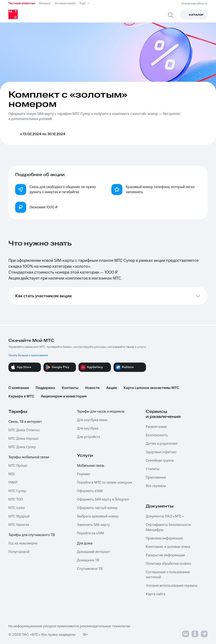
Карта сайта (156, 594)
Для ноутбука (88, 428)
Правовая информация (164, 538)
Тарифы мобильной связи (29, 457)
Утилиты (153, 469)
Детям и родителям (162, 444)
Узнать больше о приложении (28, 355)
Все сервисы (156, 486)
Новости (92, 388)
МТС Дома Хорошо (24, 439)
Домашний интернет (94, 552)
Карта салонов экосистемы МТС (151, 388)
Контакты (70, 388)
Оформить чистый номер (97, 508)
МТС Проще (18, 466)
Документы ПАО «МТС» (165, 516)
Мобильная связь (91, 466)
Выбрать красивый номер (98, 516)
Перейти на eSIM (90, 533)
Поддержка (45, 388)
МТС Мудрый (19, 516)
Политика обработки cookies (168, 564)
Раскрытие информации (165, 555)
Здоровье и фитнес (161, 452)
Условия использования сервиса (171, 586)
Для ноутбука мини (92, 420)
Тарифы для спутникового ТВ (32, 535)
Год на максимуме (23, 543)
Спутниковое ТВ (90, 569)
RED (12, 474)
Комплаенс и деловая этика (168, 547)
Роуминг (84, 474)
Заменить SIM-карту (93, 525)
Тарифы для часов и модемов (101, 412)
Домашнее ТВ (88, 560)
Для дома (85, 543)
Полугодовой (19, 552)
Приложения (156, 478)
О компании (19, 388)
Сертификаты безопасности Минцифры (168, 527)
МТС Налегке (19, 525)
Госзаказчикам (65, 3)
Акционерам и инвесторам (64, 396)
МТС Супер (17, 491)
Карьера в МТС (21, 396)
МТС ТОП (16, 499)
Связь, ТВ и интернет (25, 422)
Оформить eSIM (90, 491)
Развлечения (156, 427)
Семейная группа (160, 461)
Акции (112, 388)
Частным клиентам (22, 3)
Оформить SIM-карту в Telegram (103, 499)
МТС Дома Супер (22, 447)
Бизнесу (45, 3)
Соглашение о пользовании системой (168, 575)
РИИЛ (13, 483)
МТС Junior (17, 508)
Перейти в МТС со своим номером (105, 483)
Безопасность (157, 435)
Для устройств (89, 437)
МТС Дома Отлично (24, 430)
